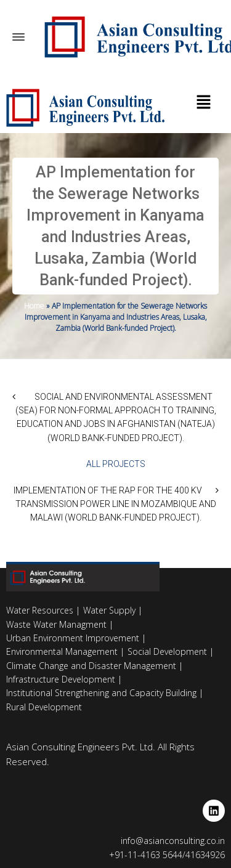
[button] (203, 103)
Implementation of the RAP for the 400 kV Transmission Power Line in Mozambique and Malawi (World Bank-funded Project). (115, 504)
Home (34, 306)
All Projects (116, 464)
